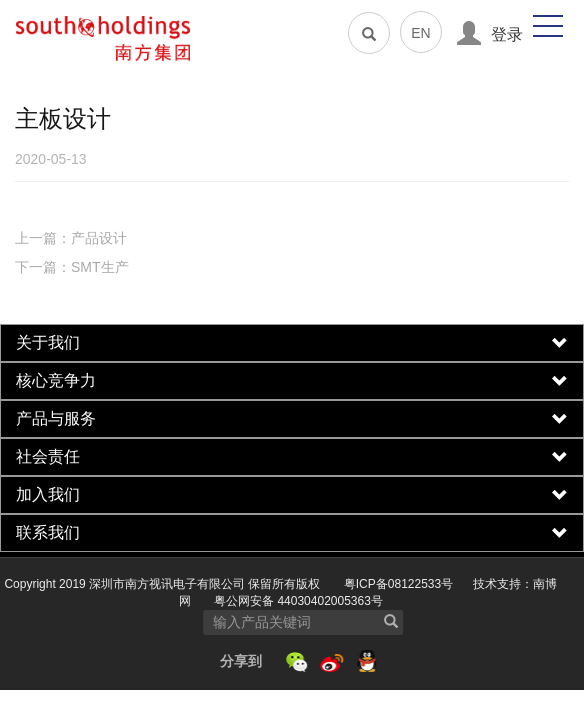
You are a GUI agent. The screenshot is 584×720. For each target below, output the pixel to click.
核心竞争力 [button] (292, 381)
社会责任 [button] (292, 457)
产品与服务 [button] (292, 419)
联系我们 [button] (292, 533)
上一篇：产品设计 (71, 238)
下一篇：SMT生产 (72, 267)
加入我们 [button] (292, 495)
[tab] (292, 343)
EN (420, 33)
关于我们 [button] (292, 343)
